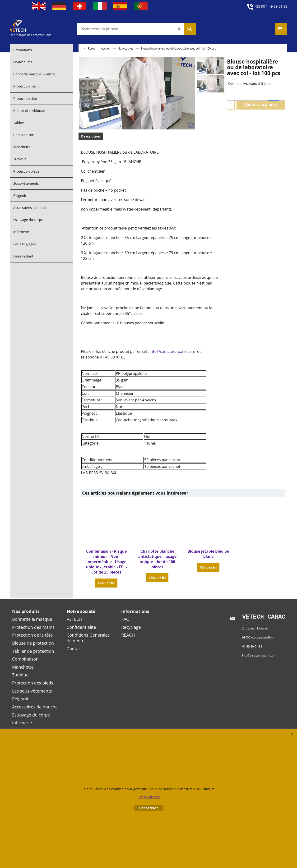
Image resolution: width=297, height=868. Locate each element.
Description (91, 136)
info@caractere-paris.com (172, 351)
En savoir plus (149, 797)
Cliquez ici (106, 583)
